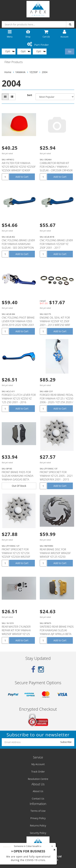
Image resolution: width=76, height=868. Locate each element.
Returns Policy (38, 826)
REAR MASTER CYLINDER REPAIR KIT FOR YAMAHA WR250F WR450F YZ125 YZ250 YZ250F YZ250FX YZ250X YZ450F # (16, 634)
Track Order (38, 772)
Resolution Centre (38, 779)
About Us (38, 791)
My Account (38, 764)
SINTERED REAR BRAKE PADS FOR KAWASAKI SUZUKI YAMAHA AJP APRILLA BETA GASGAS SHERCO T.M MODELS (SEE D (57, 634)
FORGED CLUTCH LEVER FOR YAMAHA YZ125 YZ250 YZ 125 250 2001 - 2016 (19, 398)
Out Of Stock (19, 486)
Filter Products (14, 62)
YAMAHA (20, 72)
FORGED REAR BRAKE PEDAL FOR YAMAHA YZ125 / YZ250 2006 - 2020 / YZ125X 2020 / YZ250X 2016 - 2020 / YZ (57, 400)
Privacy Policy (38, 818)
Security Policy (38, 833)
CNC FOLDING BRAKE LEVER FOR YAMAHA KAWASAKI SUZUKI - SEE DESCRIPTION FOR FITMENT (18, 246)
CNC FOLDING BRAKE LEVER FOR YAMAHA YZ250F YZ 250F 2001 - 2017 (56, 244)
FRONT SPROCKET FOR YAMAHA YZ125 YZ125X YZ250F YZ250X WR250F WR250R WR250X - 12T (16, 555)
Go (70, 51)
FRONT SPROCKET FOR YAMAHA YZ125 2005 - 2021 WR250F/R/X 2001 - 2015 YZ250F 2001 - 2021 (56, 478)
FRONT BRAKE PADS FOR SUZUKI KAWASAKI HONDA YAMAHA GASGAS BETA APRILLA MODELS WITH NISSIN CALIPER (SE (18, 479)
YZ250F (34, 72)
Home (8, 72)
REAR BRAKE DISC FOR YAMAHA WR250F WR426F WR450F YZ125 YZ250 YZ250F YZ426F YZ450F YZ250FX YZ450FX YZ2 (55, 557)
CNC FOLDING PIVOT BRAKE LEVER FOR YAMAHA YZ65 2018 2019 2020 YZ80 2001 (18, 321)
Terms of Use (38, 811)
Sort (30, 95)
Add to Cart (22, 177)
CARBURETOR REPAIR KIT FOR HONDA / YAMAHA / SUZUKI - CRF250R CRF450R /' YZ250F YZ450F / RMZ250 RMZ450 (56, 170)
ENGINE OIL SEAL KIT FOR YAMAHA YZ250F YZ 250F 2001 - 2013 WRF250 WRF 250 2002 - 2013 (55, 323)
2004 (45, 72)
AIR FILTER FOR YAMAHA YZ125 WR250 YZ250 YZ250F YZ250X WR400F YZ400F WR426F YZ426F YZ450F (19, 168)
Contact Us (38, 799)
